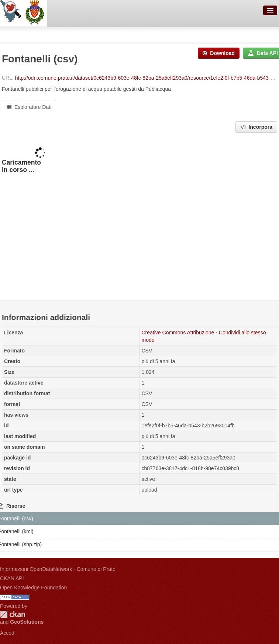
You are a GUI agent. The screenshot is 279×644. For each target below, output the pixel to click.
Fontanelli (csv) (182, 34)
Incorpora (256, 127)
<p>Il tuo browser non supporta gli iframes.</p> (139, 217)
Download (219, 53)
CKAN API (12, 578)
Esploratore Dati (29, 107)
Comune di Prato (83, 34)
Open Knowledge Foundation (33, 588)
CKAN (13, 614)
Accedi (8, 633)
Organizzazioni (24, 34)
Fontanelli (133, 34)
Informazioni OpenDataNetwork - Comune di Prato (58, 569)
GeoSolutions (27, 622)
